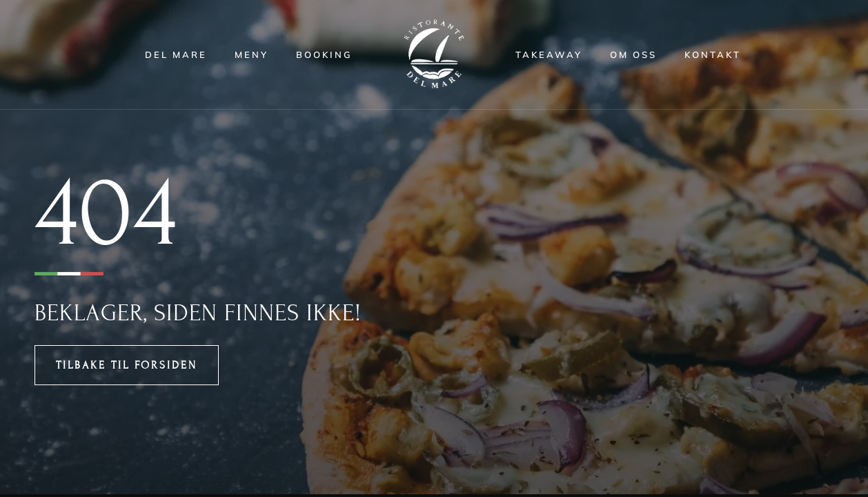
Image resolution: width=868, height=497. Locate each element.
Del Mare (176, 55)
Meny (251, 55)
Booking (324, 55)
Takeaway (549, 55)
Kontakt (713, 55)
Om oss (633, 55)
